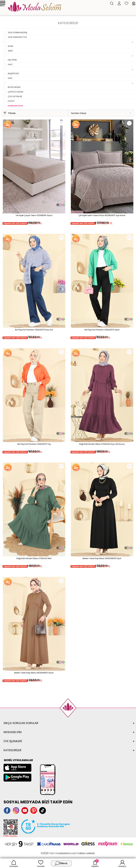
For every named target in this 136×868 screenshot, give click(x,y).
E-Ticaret (57, 851)
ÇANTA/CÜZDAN (15, 92)
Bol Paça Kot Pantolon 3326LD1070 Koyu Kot (34, 330)
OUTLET (11, 101)
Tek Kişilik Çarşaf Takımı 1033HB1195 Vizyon (34, 215)
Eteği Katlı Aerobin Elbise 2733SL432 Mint (34, 558)
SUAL (10, 78)
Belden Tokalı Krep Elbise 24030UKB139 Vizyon (34, 673)
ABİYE (10, 51)
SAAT (10, 64)
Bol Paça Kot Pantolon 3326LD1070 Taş (34, 444)
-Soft (49, 851)
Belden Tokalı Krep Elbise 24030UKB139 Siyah (102, 558)
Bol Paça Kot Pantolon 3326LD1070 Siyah (102, 330)
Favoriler (41, 863)
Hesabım (122, 863)
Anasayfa (14, 863)
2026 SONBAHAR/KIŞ (17, 32)
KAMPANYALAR (15, 106)
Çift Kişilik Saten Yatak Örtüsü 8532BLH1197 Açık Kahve (102, 215)
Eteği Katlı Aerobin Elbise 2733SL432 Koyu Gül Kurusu (102, 444)
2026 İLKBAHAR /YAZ (17, 37)
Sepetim (95, 863)
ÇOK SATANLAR (15, 96)
